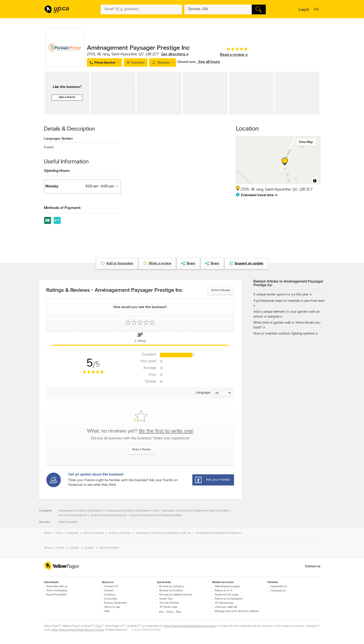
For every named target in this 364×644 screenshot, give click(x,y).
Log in (304, 10)
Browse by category (172, 586)
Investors (110, 595)
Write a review (221, 290)
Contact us (313, 566)
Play (179, 612)
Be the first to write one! (166, 431)
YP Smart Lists (168, 607)
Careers (109, 591)
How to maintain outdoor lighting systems (284, 334)
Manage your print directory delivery (237, 611)
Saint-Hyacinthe (68, 522)
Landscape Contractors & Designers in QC (132, 511)
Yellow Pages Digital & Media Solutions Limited (189, 626)
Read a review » (234, 55)
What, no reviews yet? (140, 431)
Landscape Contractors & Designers (81, 511)
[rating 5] (234, 50)
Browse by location (171, 591)
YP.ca (98, 626)
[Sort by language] (222, 393)
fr (317, 10)
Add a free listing (57, 591)
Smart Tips (166, 599)
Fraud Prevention (57, 595)
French (49, 147)
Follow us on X (223, 591)
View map (306, 142)
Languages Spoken (58, 139)
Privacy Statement (115, 603)
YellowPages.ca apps (227, 586)
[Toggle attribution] (315, 181)
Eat (161, 612)
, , (138, 54)
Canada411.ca (278, 586)
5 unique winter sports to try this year (281, 295)
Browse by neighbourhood (176, 595)
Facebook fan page (226, 595)
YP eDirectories (224, 603)
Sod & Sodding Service (73, 515)
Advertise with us (57, 586)
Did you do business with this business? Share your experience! (140, 439)
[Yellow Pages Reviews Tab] (140, 338)
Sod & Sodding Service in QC (109, 515)
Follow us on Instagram (229, 599)
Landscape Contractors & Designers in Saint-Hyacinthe (195, 511)
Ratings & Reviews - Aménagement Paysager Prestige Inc (114, 291)
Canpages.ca (278, 591)
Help (107, 611)
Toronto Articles (169, 603)
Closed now (187, 62)
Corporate (110, 599)
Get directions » (175, 54)
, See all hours (208, 62)
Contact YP (111, 586)
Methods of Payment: (62, 208)
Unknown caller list (226, 607)
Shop (170, 612)
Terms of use (112, 607)
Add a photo (67, 97)
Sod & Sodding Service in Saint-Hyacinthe (156, 515)
